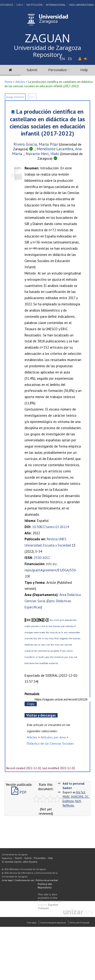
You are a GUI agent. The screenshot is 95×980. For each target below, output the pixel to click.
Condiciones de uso (24, 880)
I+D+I (20, 5)
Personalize (57, 70)
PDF (19, 792)
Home (8, 82)
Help (84, 70)
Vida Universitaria (81, 5)
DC (87, 797)
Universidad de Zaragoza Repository (47, 51)
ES (70, 59)
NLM (78, 801)
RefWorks (68, 805)
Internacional (56, 5)
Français (44, 908)
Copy (31, 704)
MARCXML (77, 797)
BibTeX (81, 792)
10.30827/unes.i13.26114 (50, 527)
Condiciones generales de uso (53, 923)
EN (62, 59)
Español (53, 905)
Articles (20, 82)
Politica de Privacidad (79, 923)
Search (18, 858)
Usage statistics (15, 97)
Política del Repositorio (45, 886)
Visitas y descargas (41, 715)
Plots (32, 97)
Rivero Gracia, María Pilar (36, 144)
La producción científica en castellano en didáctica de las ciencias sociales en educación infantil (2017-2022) (47, 122)
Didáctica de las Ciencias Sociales (50, 743)
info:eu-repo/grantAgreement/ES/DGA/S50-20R (51, 570)
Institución (34, 5)
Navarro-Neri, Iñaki (42, 154)
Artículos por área (53, 737)
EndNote (68, 801)
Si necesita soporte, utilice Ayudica (20, 862)
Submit (32, 70)
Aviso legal (7, 880)
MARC (66, 797)
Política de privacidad (47, 880)
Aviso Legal (32, 923)
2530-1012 (42, 558)
